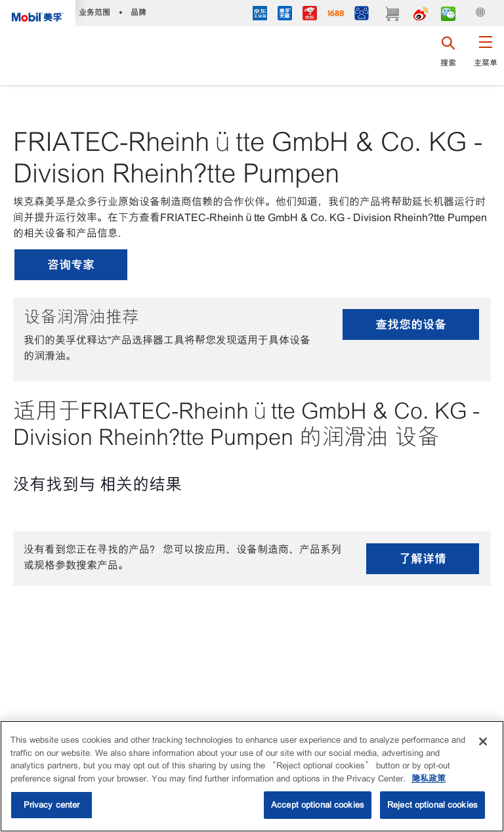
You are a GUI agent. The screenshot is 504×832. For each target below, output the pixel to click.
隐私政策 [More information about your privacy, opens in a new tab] (429, 779)
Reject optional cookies (432, 805)
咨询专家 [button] (71, 265)
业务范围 (94, 12)
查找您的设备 (411, 324)
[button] (485, 56)
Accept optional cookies (318, 805)
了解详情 (423, 559)
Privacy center (52, 805)
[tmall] (285, 15)
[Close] (483, 741)
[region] (252, 776)
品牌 (138, 12)
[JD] (310, 15)
